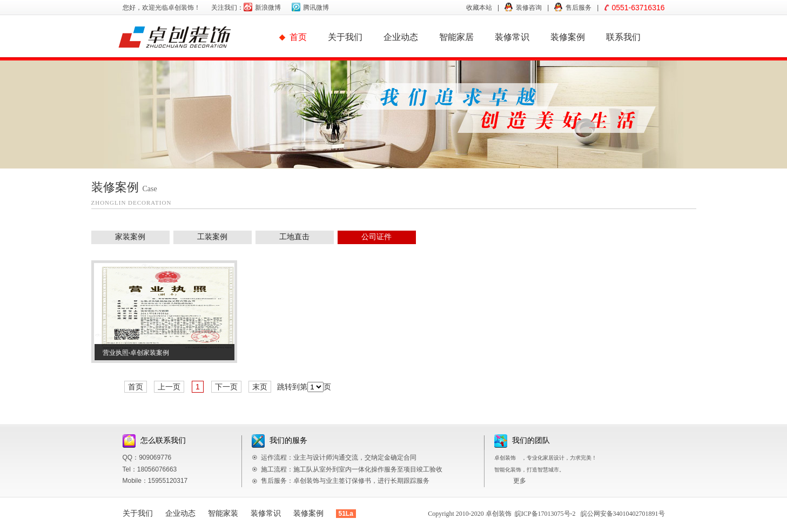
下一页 (226, 387)
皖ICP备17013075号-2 (545, 514)
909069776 (155, 457)
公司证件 (376, 237)
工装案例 (212, 237)
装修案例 (568, 37)
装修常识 (512, 37)
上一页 (169, 387)
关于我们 (345, 37)
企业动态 (401, 37)
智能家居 (456, 37)
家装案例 (130, 237)
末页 (260, 387)
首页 (298, 37)
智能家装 (223, 513)
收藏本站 (479, 8)
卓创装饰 (499, 514)
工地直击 (294, 237)
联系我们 (623, 37)
